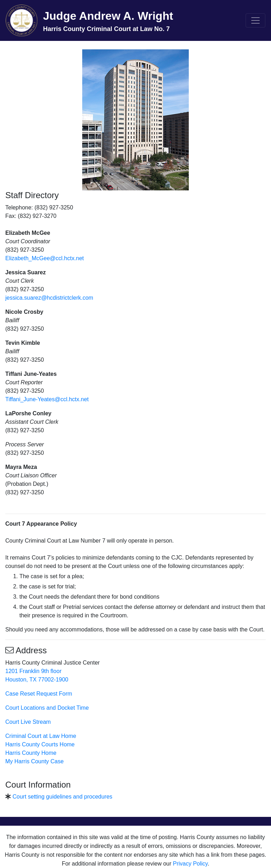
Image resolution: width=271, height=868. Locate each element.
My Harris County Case (34, 761)
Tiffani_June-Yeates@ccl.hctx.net (47, 399)
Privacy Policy (190, 864)
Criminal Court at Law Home (41, 736)
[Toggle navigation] (255, 20)
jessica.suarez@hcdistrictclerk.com (49, 298)
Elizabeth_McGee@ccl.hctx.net (45, 258)
